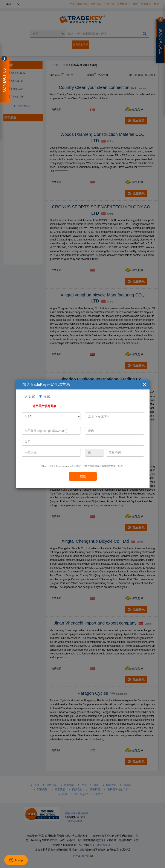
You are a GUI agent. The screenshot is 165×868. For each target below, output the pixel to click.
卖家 (47, 396)
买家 (32, 396)
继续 (83, 476)
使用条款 (76, 466)
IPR (85, 466)
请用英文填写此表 (44, 406)
